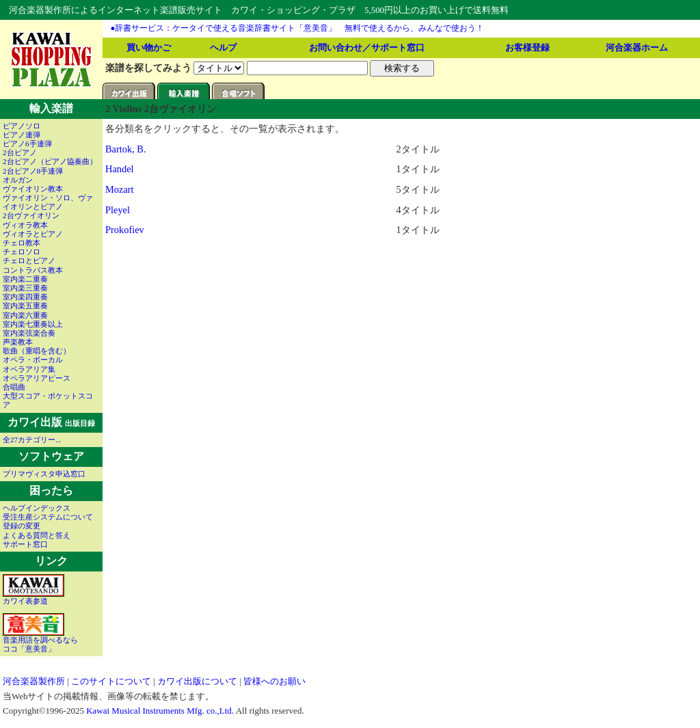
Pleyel (118, 210)
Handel (120, 169)
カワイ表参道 (33, 597)
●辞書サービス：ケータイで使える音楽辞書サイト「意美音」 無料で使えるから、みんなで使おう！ (298, 28)
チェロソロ (22, 252)
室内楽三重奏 (25, 288)
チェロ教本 (22, 243)
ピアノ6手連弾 (27, 144)
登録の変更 (22, 526)
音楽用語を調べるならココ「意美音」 (40, 641)
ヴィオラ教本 (25, 225)
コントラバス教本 (33, 270)
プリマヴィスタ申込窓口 (44, 474)
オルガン (18, 180)
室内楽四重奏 (25, 297)
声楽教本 (18, 342)
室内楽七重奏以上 (33, 324)
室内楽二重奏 (25, 279)
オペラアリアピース (37, 378)
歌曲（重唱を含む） (37, 351)
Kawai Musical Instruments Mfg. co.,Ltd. (160, 711)
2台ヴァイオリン (31, 215)
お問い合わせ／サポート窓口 (367, 48)
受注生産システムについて (48, 517)
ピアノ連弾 (22, 135)
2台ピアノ (20, 152)
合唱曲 (14, 387)
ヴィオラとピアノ (33, 234)
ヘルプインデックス (37, 508)
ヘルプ (223, 48)
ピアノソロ (22, 126)
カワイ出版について (197, 681)
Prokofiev (125, 230)
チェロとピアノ (29, 260)
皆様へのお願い (274, 681)
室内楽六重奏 (25, 315)
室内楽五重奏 (25, 306)
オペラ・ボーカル (33, 360)
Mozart (120, 189)
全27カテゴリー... (32, 440)
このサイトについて (111, 681)
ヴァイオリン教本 (33, 189)
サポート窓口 (25, 544)
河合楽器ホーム (637, 48)
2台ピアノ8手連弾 (33, 171)
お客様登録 (527, 48)
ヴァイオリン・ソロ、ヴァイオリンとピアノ (48, 202)
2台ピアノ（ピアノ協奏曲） (50, 161)
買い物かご (149, 48)
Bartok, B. (126, 149)
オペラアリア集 (29, 369)
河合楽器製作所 (34, 681)
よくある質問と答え (37, 535)
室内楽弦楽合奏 (29, 333)
